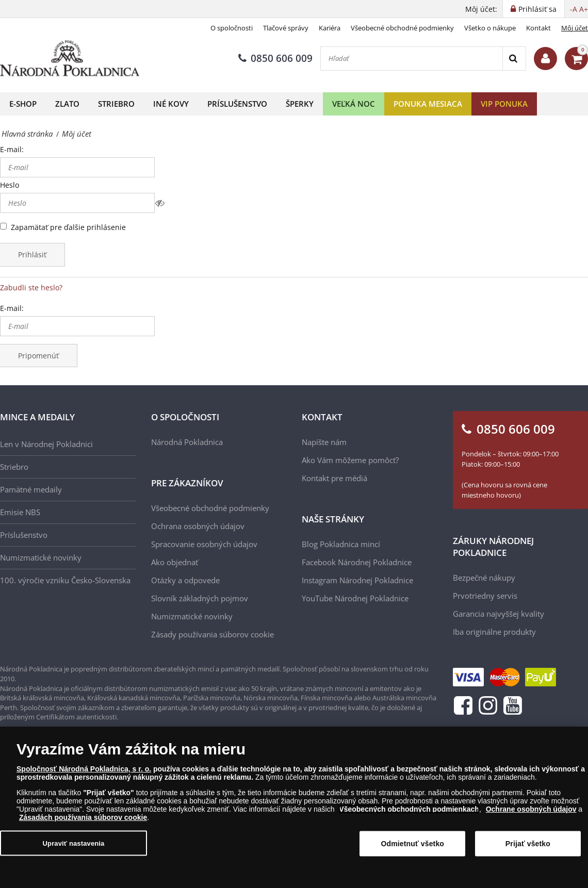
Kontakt (538, 28)
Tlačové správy (286, 28)
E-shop (23, 104)
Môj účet (575, 28)
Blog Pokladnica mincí (341, 544)
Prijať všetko (528, 849)
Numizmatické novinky (41, 557)
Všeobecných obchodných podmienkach (409, 814)
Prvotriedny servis (485, 596)
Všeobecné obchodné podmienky (402, 28)
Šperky (300, 104)
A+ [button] (584, 9)
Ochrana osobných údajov (198, 526)
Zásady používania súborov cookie (213, 634)
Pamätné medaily (31, 489)
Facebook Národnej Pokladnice (357, 562)
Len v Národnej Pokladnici (46, 444)
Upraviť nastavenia (74, 849)
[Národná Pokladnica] (70, 59)
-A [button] (574, 9)
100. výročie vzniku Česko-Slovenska (65, 580)
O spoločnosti (232, 28)
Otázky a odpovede (185, 580)
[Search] (514, 59)
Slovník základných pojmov (200, 598)
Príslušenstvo (237, 104)
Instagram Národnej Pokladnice (357, 580)
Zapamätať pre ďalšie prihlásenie (68, 227)
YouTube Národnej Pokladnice (355, 598)
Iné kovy (171, 104)
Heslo (10, 185)
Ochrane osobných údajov (531, 814)
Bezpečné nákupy (484, 578)
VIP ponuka (504, 104)
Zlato (67, 104)
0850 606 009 (275, 58)
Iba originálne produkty (494, 632)
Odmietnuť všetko (413, 849)
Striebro (116, 104)
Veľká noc (354, 104)
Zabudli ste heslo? (31, 287)
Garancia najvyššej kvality (499, 614)
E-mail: (12, 149)
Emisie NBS (20, 512)
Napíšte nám (324, 442)
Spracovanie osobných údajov (204, 544)
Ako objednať (175, 562)
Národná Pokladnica (187, 442)
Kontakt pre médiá (334, 478)
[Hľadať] (412, 59)
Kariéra (330, 28)
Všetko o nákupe (490, 28)
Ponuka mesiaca (428, 104)
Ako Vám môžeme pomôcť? (350, 460)
